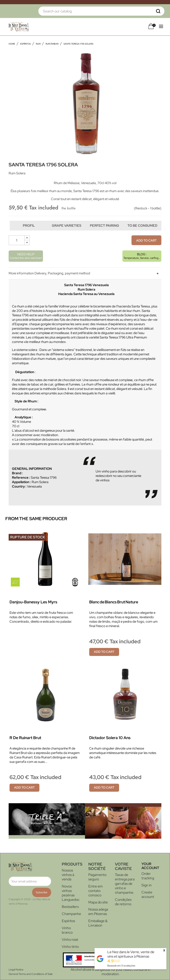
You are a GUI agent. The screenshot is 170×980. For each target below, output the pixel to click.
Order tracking (148, 876)
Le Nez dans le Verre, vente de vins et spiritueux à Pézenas (131, 954)
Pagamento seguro (97, 877)
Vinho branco (67, 930)
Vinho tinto (70, 947)
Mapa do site (98, 902)
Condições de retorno (123, 902)
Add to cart (146, 240)
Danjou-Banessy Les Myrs (33, 602)
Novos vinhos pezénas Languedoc (71, 893)
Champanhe (71, 914)
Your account (150, 866)
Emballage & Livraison (98, 923)
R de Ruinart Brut (25, 738)
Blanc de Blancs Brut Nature (114, 602)
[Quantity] (17, 240)
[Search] (101, 11)
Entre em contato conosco (96, 891)
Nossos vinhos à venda (68, 875)
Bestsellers (70, 907)
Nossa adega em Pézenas (98, 912)
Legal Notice (16, 970)
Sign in (147, 885)
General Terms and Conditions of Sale (31, 974)
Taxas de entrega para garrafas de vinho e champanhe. (125, 884)
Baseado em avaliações (121, 966)
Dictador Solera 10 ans (110, 738)
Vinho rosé (70, 940)
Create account (148, 894)
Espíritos (68, 921)
